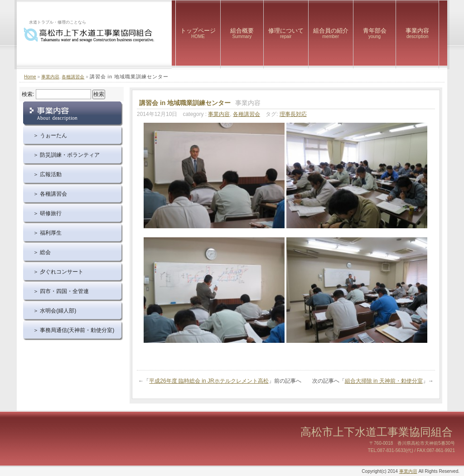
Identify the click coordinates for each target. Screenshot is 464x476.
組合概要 (242, 33)
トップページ (198, 33)
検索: (28, 94)
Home (30, 77)
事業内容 (417, 33)
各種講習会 (73, 77)
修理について (286, 33)
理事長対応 (293, 114)
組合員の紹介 (331, 33)
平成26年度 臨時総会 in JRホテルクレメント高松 (209, 381)
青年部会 (375, 33)
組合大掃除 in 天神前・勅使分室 (384, 381)
